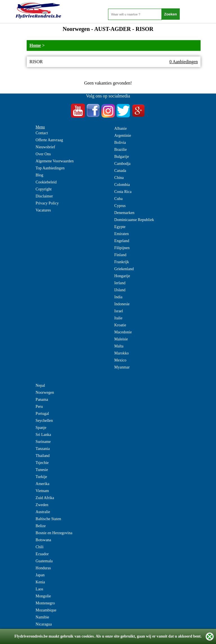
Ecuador (42, 554)
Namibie (42, 617)
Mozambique (46, 610)
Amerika (43, 484)
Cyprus (120, 206)
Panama (42, 400)
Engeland (122, 241)
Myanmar (122, 367)
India (118, 297)
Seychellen (44, 421)
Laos (40, 589)
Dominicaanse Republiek (134, 220)
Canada (120, 171)
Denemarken (124, 213)
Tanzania (43, 449)
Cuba (118, 199)
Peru (39, 407)
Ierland (120, 283)
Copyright (44, 189)
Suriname (43, 442)
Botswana (43, 540)
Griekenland (124, 269)
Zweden (42, 505)
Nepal (40, 385)
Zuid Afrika (45, 498)
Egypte (120, 227)
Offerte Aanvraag (49, 140)
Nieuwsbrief (45, 147)
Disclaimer (44, 196)
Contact (42, 133)
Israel (119, 311)
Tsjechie (42, 463)
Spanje (41, 428)
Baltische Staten (49, 519)
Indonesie (122, 304)
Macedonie (123, 332)
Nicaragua (44, 624)
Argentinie (123, 136)
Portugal (42, 414)
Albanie (120, 128)
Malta (119, 346)
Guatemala (44, 561)
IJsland (120, 290)
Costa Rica (123, 192)
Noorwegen (45, 392)
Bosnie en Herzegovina (54, 533)
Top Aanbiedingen (50, 168)
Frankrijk (121, 262)
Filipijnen (122, 248)
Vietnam (42, 491)
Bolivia (120, 143)
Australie (43, 512)
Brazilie (120, 150)
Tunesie (42, 470)
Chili (40, 547)
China (119, 178)
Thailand (43, 456)
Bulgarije (121, 157)
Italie (118, 318)
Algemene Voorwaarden (55, 161)
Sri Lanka (43, 435)
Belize (41, 526)
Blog (40, 175)
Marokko (121, 353)
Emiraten (121, 234)
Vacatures (43, 210)
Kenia (40, 582)
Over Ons (43, 154)
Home (35, 45)
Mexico (120, 360)
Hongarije (122, 276)
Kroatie (120, 325)
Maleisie (121, 339)
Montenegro (45, 603)
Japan (40, 575)
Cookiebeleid (46, 182)
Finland (120, 255)
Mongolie (43, 596)
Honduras (43, 568)
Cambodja (122, 164)
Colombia (122, 185)
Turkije (41, 477)
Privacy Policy (47, 203)
